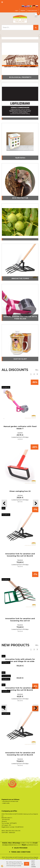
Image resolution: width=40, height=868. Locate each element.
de (34, 6)
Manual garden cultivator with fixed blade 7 (20, 428)
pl (37, 6)
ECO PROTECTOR (20, 198)
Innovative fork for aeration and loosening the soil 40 (20, 620)
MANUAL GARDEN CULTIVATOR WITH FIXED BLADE (20, 318)
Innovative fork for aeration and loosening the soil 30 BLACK (20, 689)
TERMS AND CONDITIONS (21, 852)
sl (23, 6)
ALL (37, 370)
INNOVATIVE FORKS (20, 278)
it (31, 6)
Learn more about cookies (33, 864)
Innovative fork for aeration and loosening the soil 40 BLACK (20, 555)
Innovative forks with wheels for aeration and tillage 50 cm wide (20, 660)
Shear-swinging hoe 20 (20, 491)
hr (26, 6)
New (4, 508)
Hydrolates (20, 158)
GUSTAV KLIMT (20, 359)
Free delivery (6, 387)
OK (27, 864)
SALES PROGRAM (21, 848)
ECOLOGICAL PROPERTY (20, 77)
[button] (36, 504)
